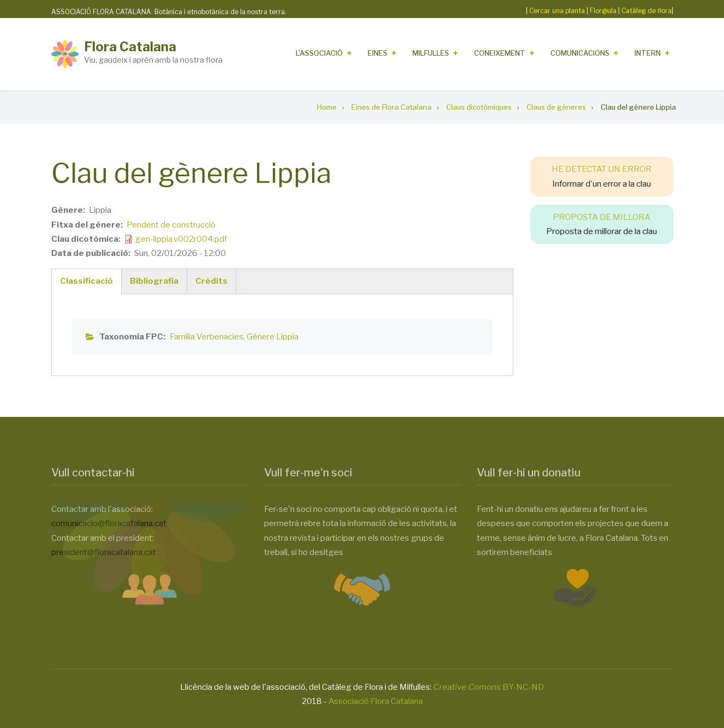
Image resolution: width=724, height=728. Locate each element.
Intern (648, 53)
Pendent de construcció (171, 225)
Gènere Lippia (273, 337)
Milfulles (431, 53)
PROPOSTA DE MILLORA (609, 217)
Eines (378, 53)
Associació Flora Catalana (376, 701)
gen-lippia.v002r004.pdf (181, 239)
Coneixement (500, 53)
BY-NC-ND (489, 687)
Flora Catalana (130, 47)
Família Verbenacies (207, 337)
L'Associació (319, 53)
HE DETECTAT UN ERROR (609, 169)
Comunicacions (580, 53)
